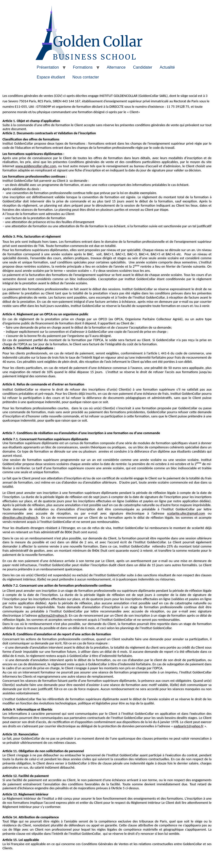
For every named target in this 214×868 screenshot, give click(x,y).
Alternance (116, 67)
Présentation (48, 67)
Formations (83, 67)
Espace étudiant (51, 77)
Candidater (143, 67)
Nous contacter (86, 77)
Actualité (167, 67)
